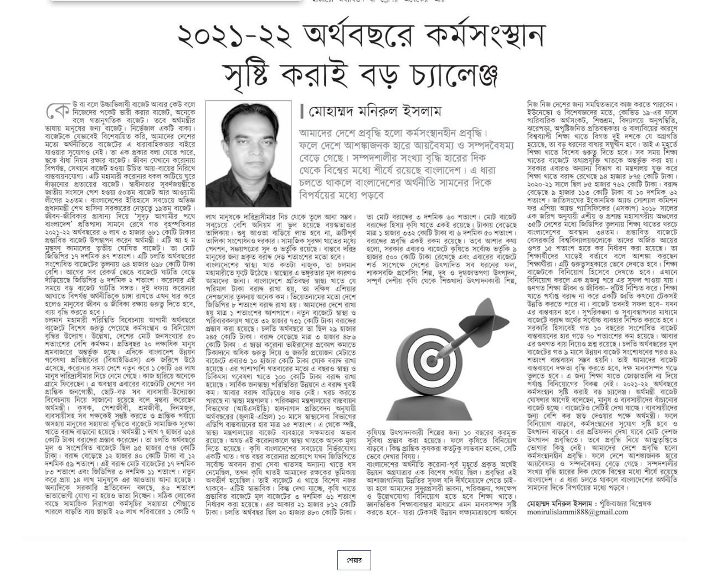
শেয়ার (354, 560)
